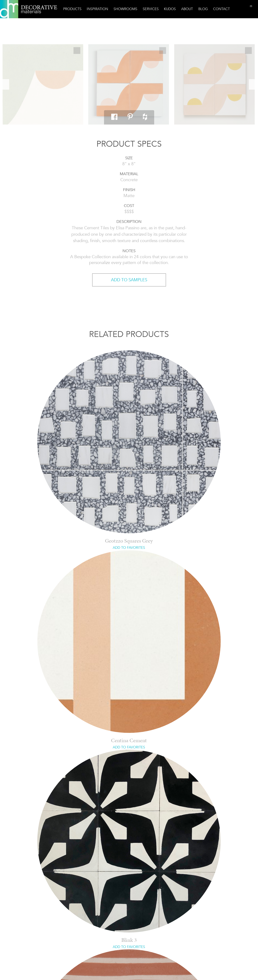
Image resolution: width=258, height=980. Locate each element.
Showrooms (125, 9)
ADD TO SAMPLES (129, 280)
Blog (203, 9)
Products (72, 9)
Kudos (170, 9)
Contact (221, 9)
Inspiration (97, 9)
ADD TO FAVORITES (129, 548)
